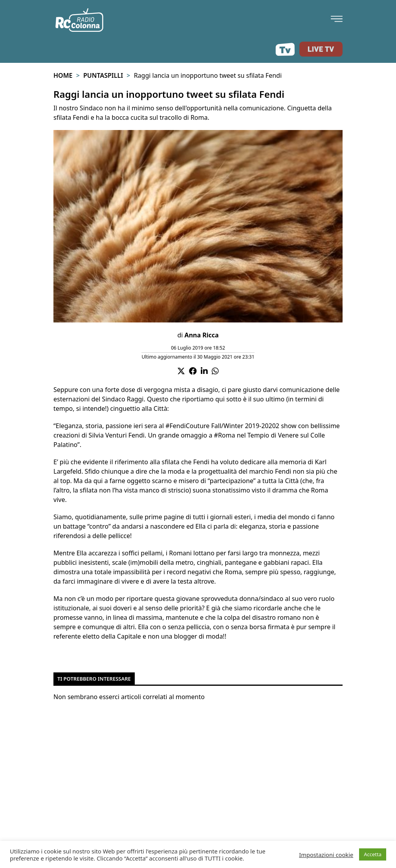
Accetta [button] (373, 854)
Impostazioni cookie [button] (326, 855)
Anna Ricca (202, 335)
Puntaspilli (103, 75)
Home (63, 75)
